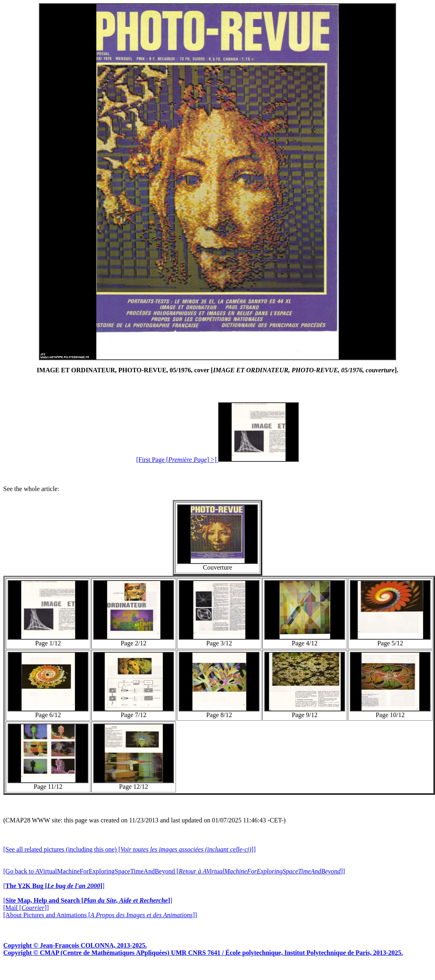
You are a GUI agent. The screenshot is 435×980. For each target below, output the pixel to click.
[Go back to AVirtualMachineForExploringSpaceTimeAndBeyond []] (174, 871)
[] (54, 886)
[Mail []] (26, 908)
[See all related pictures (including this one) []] (129, 849)
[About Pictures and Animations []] (100, 915)
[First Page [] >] (217, 460)
